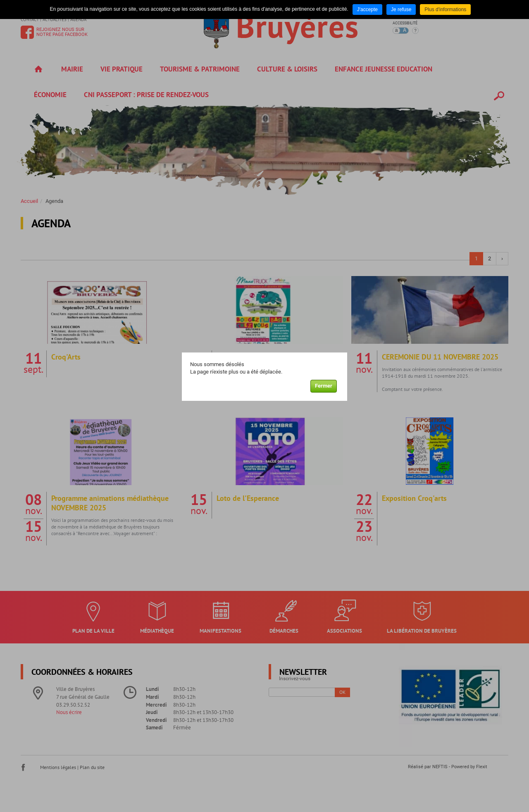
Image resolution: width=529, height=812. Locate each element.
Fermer (324, 386)
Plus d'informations (445, 10)
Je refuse (401, 10)
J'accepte (367, 10)
